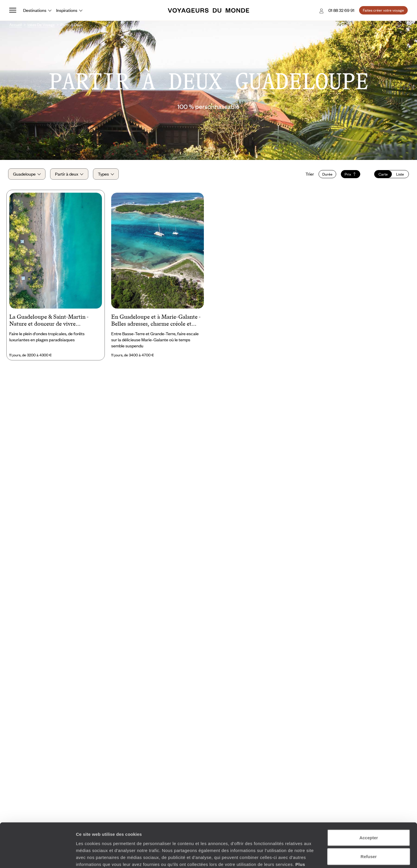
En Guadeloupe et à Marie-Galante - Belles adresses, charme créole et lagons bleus (156, 322)
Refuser (369, 819)
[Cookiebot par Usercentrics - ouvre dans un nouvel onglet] (38, 857)
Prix (349, 175)
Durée (326, 175)
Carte (382, 175)
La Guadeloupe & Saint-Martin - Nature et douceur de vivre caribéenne (49, 322)
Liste (399, 175)
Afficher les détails (319, 857)
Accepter (369, 799)
